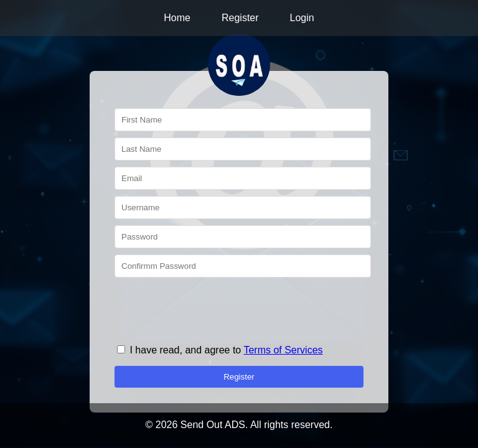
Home (177, 18)
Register (240, 18)
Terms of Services (283, 350)
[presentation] (209, 308)
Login (302, 18)
